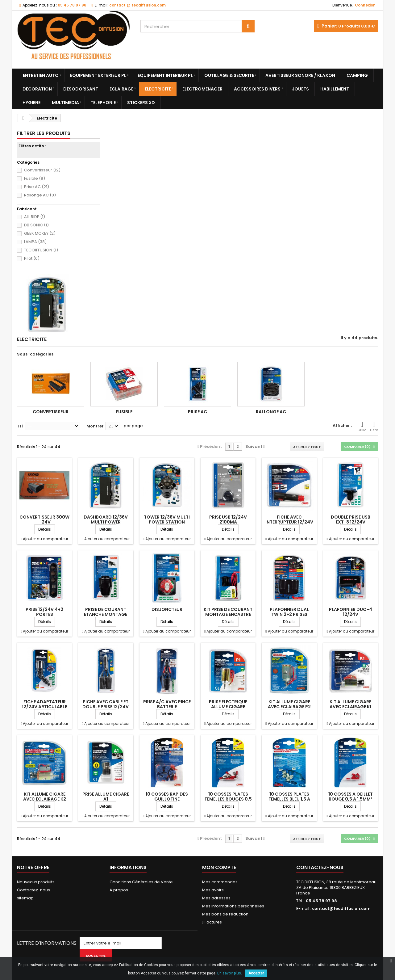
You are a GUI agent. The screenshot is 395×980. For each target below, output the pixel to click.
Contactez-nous (33, 890)
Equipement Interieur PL (165, 75)
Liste (374, 427)
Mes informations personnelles (233, 906)
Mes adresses (216, 898)
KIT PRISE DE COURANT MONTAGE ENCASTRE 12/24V (228, 614)
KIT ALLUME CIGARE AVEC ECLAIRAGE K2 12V (45, 799)
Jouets (300, 89)
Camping (357, 75)
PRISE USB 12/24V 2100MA (228, 519)
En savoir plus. (230, 973)
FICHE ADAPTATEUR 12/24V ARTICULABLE (44, 704)
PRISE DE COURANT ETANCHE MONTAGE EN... (106, 614)
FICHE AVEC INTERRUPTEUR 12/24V (289, 519)
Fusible (35, 178)
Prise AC (37, 187)
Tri (20, 426)
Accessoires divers (257, 89)
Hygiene (31, 103)
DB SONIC (36, 225)
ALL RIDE (35, 217)
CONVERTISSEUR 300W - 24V (44, 519)
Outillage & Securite (229, 75)
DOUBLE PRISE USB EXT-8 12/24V (351, 519)
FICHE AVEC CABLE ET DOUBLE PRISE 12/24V (106, 704)
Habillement (335, 89)
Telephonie (103, 103)
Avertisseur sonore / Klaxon (300, 75)
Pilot (32, 259)
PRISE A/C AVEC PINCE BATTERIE (167, 704)
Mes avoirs (213, 890)
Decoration (37, 89)
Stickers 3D (141, 103)
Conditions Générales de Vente (141, 882)
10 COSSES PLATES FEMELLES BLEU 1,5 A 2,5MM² (289, 799)
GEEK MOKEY (40, 233)
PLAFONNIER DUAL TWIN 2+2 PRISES (289, 612)
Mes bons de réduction (225, 914)
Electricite (158, 89)
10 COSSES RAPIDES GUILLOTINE (167, 797)
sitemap (25, 898)
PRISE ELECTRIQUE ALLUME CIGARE (228, 704)
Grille (362, 427)
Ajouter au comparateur (46, 539)
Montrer (95, 426)
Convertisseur (42, 170)
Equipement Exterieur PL (98, 75)
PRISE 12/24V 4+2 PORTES (44, 612)
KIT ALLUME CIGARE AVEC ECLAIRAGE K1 (350, 704)
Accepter (256, 973)
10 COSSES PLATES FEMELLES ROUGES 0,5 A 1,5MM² (228, 799)
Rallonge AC (40, 195)
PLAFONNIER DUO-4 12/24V (351, 612)
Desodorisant (81, 89)
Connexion (365, 5)
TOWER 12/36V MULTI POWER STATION (167, 519)
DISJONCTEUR (167, 609)
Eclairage (121, 89)
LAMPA (35, 242)
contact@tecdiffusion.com (341, 908)
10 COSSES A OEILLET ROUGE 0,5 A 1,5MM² (351, 797)
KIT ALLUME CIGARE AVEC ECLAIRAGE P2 (289, 704)
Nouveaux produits (36, 882)
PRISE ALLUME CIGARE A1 (106, 797)
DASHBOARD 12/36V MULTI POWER (106, 519)
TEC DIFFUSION (41, 250)
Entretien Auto (41, 75)
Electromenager (202, 89)
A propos (119, 890)
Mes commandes (220, 882)
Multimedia (65, 103)
